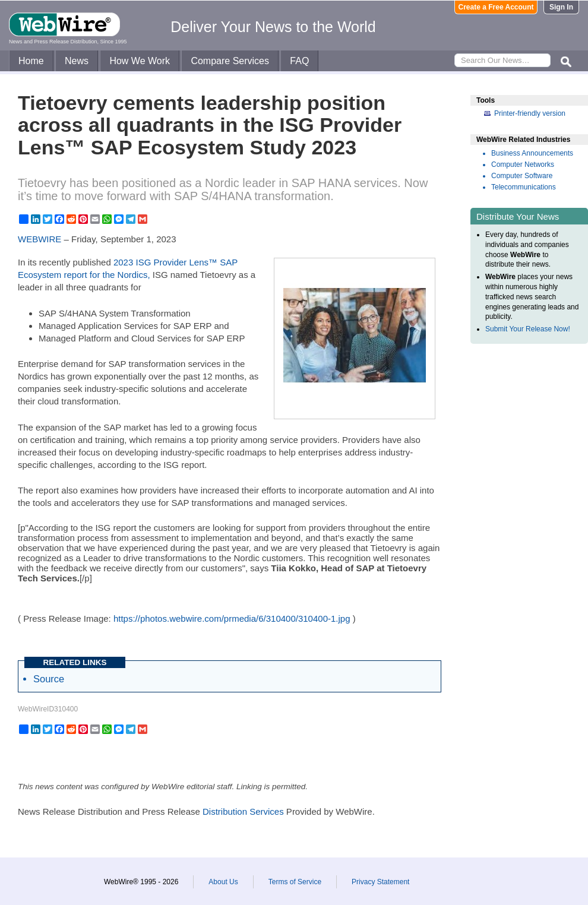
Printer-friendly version (530, 113)
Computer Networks (523, 164)
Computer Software (522, 176)
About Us (223, 882)
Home (31, 61)
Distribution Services (243, 811)
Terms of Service (295, 882)
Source (49, 679)
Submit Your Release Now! (528, 329)
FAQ (299, 61)
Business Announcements (532, 153)
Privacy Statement (380, 882)
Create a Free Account (496, 7)
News (77, 61)
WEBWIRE (39, 239)
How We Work (140, 61)
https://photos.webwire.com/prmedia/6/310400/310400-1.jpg (232, 618)
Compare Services (230, 61)
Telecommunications (524, 187)
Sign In (561, 7)
